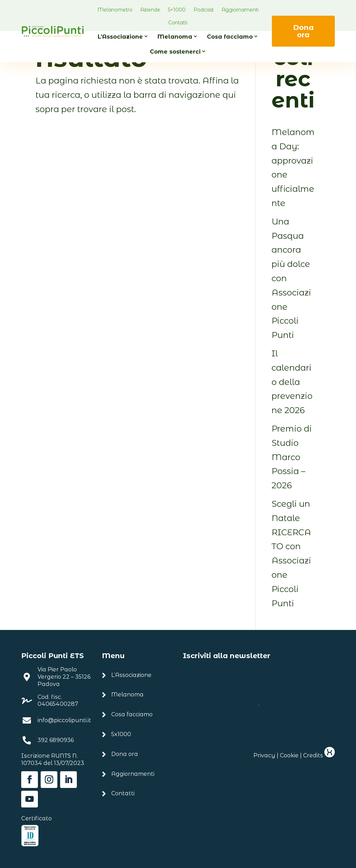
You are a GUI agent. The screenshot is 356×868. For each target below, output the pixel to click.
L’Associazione (120, 37)
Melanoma (175, 37)
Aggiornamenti (240, 10)
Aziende (150, 10)
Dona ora (303, 31)
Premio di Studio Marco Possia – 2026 (292, 457)
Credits (319, 755)
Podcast (204, 10)
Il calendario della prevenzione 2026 (292, 382)
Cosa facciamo (230, 37)
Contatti (178, 23)
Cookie (289, 755)
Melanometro (115, 10)
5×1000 (177, 10)
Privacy (264, 755)
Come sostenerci (175, 52)
